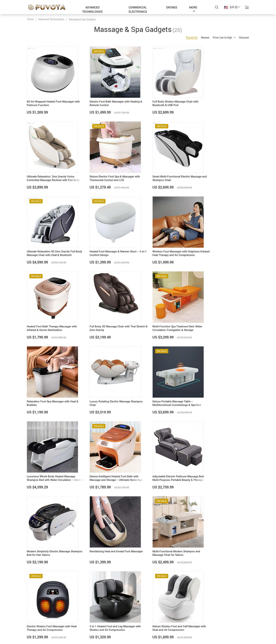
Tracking (145, 634)
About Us (108, 616)
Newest (205, 37)
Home (30, 19)
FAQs (144, 616)
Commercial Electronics (138, 10)
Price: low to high (224, 37)
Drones (172, 7)
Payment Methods (151, 620)
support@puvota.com (39, 616)
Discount (244, 37)
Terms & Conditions (114, 629)
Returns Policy (149, 629)
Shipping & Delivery (151, 625)
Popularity (192, 37)
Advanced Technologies (92, 10)
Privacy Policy (111, 625)
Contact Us (109, 620)
